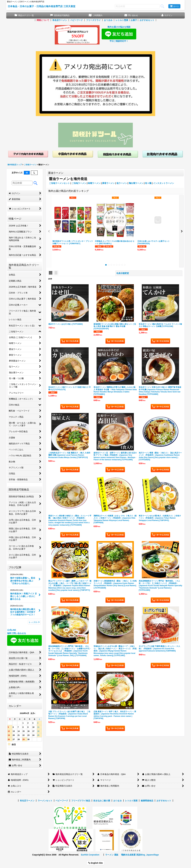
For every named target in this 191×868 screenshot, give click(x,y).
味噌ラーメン (94, 183)
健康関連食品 (147, 801)
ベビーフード (77, 20)
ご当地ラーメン (79, 183)
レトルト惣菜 (122, 20)
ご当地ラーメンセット (59, 183)
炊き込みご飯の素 (102, 801)
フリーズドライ (93, 20)
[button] (49, 231)
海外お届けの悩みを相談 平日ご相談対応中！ (119, 34)
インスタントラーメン (164, 183)
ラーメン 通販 (112, 855)
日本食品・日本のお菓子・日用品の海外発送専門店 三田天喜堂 (42, 6)
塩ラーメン (122, 183)
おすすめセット (147, 20)
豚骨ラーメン (108, 183)
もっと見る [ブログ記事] (34, 622)
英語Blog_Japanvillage (148, 855)
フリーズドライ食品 (81, 801)
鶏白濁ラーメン (136, 183)
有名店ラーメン (60, 20)
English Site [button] (95, 863)
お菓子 (134, 20)
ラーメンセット (45, 801)
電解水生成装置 (128, 855)
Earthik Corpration (90, 855)
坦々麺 (148, 183)
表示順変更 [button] (123, 273)
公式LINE (12, 630)
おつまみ (108, 20)
